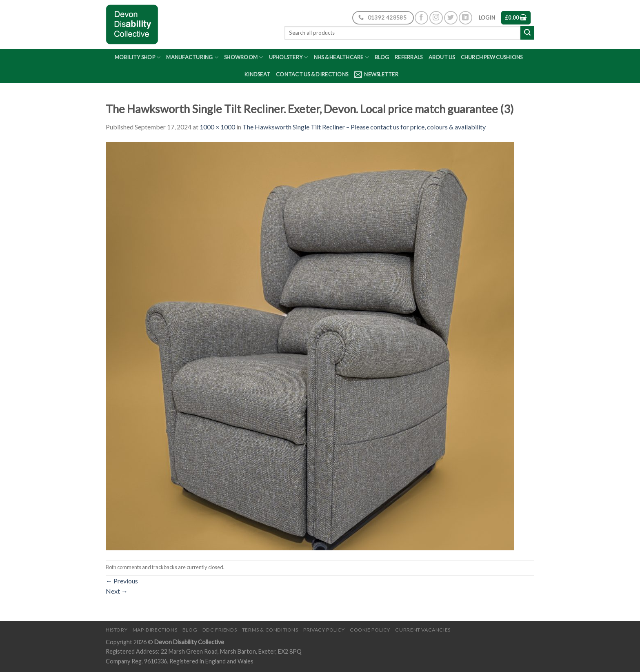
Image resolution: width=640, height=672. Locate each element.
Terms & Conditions (270, 630)
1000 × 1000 (217, 127)
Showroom (244, 57)
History (117, 630)
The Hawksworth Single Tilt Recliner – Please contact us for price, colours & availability (364, 127)
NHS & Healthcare (342, 57)
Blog (382, 57)
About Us (442, 57)
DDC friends (220, 630)
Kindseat (257, 74)
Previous (122, 581)
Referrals (409, 57)
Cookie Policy (370, 630)
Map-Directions (155, 630)
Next (117, 591)
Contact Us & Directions (312, 74)
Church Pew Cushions (492, 57)
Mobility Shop (138, 57)
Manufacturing (192, 57)
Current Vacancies (423, 630)
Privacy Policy (324, 630)
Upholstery (289, 57)
